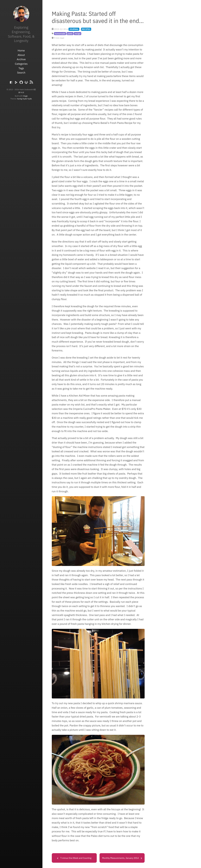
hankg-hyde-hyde (24, 99)
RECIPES (86, 29)
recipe (78, 34)
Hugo (25, 96)
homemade (60, 34)
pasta (70, 34)
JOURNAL (74, 29)
